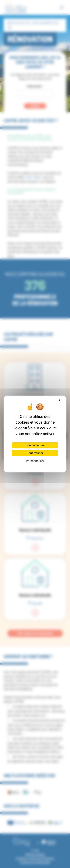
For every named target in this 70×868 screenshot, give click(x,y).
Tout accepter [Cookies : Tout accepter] (35, 445)
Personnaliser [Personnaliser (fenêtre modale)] (35, 461)
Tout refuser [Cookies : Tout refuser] (35, 453)
